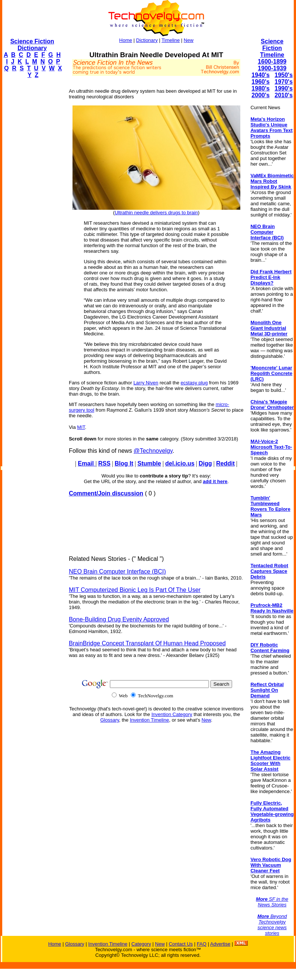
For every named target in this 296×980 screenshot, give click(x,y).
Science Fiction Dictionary (32, 45)
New (189, 40)
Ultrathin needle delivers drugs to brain (156, 213)
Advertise (220, 944)
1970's (284, 82)
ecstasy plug (194, 383)
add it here (215, 481)
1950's (284, 75)
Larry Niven (146, 383)
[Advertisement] (32, 197)
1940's (260, 75)
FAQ (201, 944)
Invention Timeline (149, 720)
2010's (284, 95)
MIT (81, 427)
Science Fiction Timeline (272, 48)
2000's (260, 95)
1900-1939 (272, 68)
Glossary (110, 720)
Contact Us (181, 944)
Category (141, 944)
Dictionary (147, 40)
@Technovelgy (153, 451)
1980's (260, 88)
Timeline (171, 40)
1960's (260, 82)
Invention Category (172, 714)
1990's (284, 88)
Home (126, 40)
